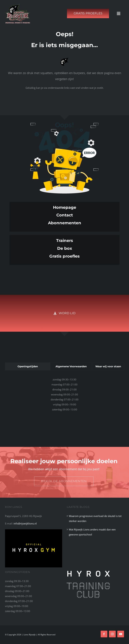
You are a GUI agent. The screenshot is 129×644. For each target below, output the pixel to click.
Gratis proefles (64, 256)
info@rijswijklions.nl (25, 523)
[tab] (28, 366)
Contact (65, 215)
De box (65, 248)
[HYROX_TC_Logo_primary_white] (88, 572)
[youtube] (121, 634)
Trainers (65, 241)
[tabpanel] (64, 396)
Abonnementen (65, 223)
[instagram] (112, 634)
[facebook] (104, 634)
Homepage (65, 207)
